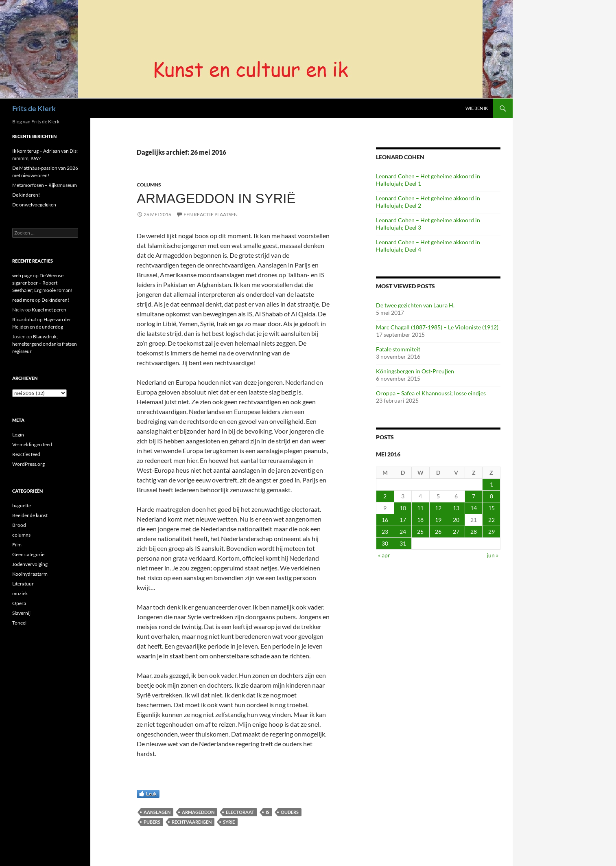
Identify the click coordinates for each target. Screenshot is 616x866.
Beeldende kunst (30, 515)
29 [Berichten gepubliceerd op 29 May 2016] (491, 532)
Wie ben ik (477, 108)
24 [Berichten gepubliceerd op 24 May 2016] (403, 532)
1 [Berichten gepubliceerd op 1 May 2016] (491, 484)
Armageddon (198, 812)
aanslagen (157, 812)
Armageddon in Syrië (216, 198)
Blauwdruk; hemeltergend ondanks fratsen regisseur (45, 344)
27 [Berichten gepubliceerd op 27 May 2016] (456, 532)
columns (149, 185)
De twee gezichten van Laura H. (415, 305)
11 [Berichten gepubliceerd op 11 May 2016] (420, 508)
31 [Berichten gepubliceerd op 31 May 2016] (403, 543)
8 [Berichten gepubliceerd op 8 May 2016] (491, 496)
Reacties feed (26, 454)
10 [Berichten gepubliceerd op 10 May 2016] (403, 508)
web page (22, 275)
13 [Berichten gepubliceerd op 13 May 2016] (456, 508)
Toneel (19, 623)
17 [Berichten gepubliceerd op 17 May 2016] (403, 520)
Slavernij (21, 613)
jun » (493, 555)
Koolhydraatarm (30, 574)
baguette (22, 505)
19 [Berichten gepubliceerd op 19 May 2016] (438, 520)
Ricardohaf (24, 319)
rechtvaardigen (192, 822)
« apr (384, 555)
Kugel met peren (49, 310)
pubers (152, 822)
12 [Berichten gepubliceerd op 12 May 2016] (438, 508)
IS (268, 812)
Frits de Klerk (34, 108)
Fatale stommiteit (398, 349)
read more (23, 300)
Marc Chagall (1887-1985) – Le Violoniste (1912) (437, 327)
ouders (290, 812)
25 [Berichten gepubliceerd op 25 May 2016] (420, 532)
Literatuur (23, 584)
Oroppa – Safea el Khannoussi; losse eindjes (431, 393)
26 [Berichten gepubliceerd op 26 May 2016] (438, 532)
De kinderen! (26, 195)
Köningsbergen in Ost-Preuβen (415, 371)
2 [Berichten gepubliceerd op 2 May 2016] (385, 496)
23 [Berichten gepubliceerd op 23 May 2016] (385, 532)
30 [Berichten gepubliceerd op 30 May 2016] (385, 543)
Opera (19, 603)
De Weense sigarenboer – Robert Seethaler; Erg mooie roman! (42, 283)
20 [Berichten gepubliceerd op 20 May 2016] (456, 520)
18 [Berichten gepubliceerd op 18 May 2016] (420, 520)
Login (18, 435)
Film (17, 545)
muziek (20, 593)
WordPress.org (28, 464)
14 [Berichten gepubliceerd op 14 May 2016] (474, 508)
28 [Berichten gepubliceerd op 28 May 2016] (474, 532)
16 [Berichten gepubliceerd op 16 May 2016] (385, 520)
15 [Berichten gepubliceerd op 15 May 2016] (491, 508)
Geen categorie (28, 554)
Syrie (229, 822)
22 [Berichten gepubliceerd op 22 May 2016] (491, 520)
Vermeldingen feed (32, 444)
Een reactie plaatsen (211, 214)
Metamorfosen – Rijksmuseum (45, 185)
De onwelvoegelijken (34, 205)
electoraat (240, 812)
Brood (19, 525)
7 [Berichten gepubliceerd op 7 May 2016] (474, 496)
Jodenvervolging (30, 564)
